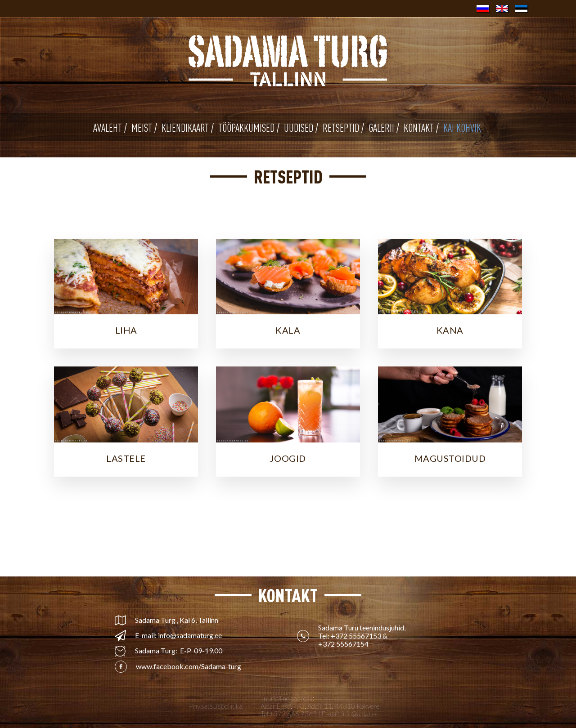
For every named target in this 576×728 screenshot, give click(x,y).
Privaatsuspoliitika (216, 706)
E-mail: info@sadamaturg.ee (178, 635)
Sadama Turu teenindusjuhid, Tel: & (362, 636)
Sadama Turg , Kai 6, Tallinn (177, 620)
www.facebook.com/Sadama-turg (189, 666)
